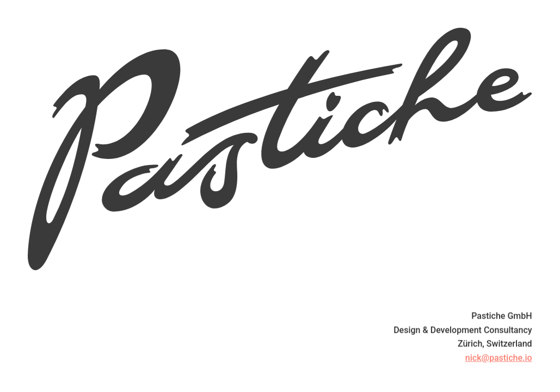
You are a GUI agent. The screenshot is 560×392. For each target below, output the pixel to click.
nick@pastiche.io (499, 359)
